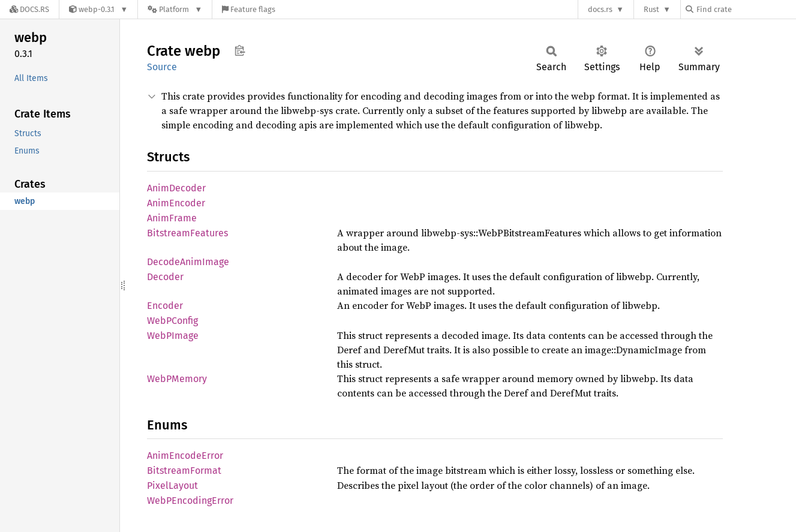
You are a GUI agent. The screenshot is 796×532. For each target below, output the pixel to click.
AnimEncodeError (185, 456)
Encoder (165, 306)
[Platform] (175, 9)
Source (162, 67)
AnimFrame (172, 218)
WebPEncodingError (190, 501)
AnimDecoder (176, 188)
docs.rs (600, 9)
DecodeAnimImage (188, 262)
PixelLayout (172, 486)
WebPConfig (172, 321)
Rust (651, 9)
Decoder (165, 277)
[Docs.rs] (29, 9)
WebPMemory (177, 379)
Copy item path (240, 50)
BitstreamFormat (184, 471)
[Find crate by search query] (746, 9)
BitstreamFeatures (187, 233)
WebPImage (173, 336)
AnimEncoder (176, 203)
